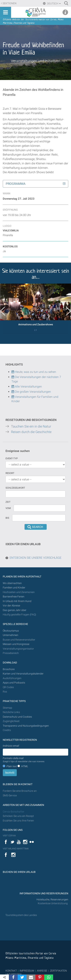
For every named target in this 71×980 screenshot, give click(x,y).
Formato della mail (24, 760)
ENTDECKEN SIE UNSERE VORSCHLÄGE (35, 558)
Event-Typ (12, 458)
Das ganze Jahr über (15, 610)
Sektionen (9, 3)
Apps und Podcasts (14, 683)
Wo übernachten (12, 583)
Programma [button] (16, 184)
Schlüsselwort (15, 488)
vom (8, 508)
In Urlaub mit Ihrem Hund (17, 601)
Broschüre (9, 669)
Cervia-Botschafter (14, 812)
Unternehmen (11, 635)
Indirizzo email (11, 746)
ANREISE (42, 971)
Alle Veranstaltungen (27, 387)
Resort (10, 473)
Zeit (8, 502)
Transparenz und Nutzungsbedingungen (26, 726)
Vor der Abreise (11, 606)
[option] (35, 309)
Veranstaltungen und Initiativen (35, 61)
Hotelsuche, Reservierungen (52, 900)
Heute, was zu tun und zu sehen (34, 372)
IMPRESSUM (27, 971)
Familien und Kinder (14, 588)
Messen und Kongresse (16, 644)
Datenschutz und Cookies (18, 717)
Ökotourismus (11, 631)
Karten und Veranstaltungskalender (23, 674)
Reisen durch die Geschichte (31, 432)
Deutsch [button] (54, 3)
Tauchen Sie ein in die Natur (31, 426)
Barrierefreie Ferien (14, 597)
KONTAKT (11, 971)
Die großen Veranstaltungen (33, 392)
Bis (7, 518)
